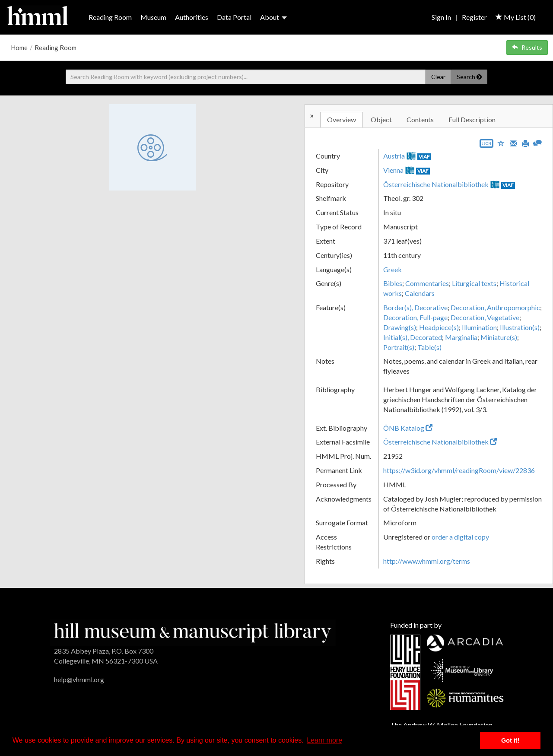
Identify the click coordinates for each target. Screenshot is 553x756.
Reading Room (110, 17)
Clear (438, 77)
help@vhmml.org (79, 679)
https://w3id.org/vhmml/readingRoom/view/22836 (459, 470)
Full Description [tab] (472, 119)
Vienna (393, 170)
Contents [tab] (420, 119)
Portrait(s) (399, 347)
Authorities (192, 17)
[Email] (513, 143)
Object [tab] (381, 119)
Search (469, 77)
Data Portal (234, 17)
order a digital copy (460, 537)
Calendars (420, 293)
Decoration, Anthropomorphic (495, 307)
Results (527, 47)
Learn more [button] (324, 740)
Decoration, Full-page (415, 317)
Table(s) (429, 347)
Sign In (441, 17)
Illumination (479, 327)
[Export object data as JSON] (486, 145)
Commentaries (427, 283)
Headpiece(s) (439, 327)
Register (474, 17)
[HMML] (193, 632)
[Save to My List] (501, 143)
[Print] (525, 143)
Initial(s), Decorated (413, 337)
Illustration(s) (520, 327)
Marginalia (461, 337)
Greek (393, 269)
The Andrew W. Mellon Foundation (441, 725)
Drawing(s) (400, 327)
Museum (153, 17)
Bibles (393, 283)
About (273, 17)
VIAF (424, 157)
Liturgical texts (474, 283)
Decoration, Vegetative (485, 317)
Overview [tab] (342, 119)
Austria (394, 156)
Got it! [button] (510, 740)
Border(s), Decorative (415, 307)
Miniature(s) (499, 337)
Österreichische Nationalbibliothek (436, 184)
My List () (516, 17)
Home (19, 48)
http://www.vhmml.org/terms (427, 561)
